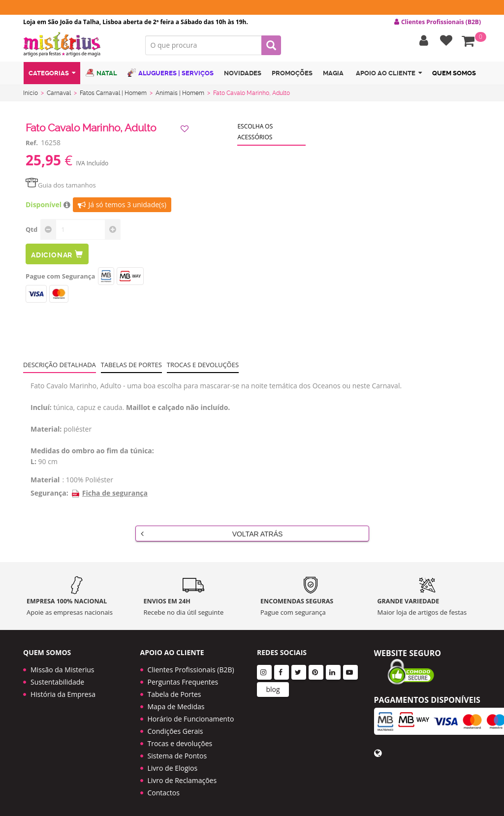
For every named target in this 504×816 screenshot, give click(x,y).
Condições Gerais (175, 727)
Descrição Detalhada (60, 367)
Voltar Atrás (212, 535)
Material (45, 482)
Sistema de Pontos (177, 752)
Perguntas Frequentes (183, 678)
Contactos (164, 789)
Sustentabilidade (57, 678)
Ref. (32, 145)
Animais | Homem (180, 95)
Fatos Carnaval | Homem (113, 95)
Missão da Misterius (62, 666)
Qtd (31, 231)
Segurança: (49, 495)
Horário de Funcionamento (191, 715)
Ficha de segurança (109, 495)
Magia (333, 76)
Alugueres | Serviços (171, 75)
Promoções (292, 76)
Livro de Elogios (173, 764)
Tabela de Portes (174, 690)
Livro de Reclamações (182, 776)
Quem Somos (454, 76)
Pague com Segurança (60, 278)
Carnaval (59, 95)
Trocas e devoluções (203, 367)
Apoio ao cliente (389, 76)
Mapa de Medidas (176, 703)
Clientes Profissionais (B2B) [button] (438, 22)
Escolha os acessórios (255, 134)
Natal (101, 75)
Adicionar (57, 256)
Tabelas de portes (131, 367)
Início (31, 95)
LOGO (77, 47)
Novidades (243, 76)
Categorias (52, 76)
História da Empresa (63, 690)
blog (273, 685)
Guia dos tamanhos (61, 187)
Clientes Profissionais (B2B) (191, 666)
